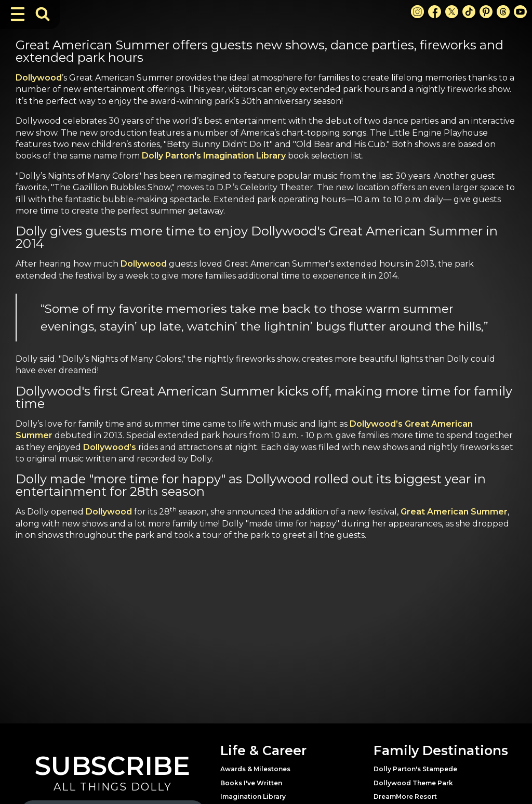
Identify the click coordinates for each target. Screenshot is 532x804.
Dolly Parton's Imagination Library (214, 156)
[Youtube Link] (520, 12)
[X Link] (452, 12)
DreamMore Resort (405, 796)
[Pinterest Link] (486, 12)
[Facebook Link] (435, 12)
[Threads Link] (503, 12)
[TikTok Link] (469, 12)
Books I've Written (251, 783)
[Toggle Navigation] (18, 14)
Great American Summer (454, 512)
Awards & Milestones (255, 769)
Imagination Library (253, 796)
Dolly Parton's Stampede (415, 769)
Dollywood (39, 78)
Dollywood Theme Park (413, 783)
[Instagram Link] (417, 12)
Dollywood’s (111, 447)
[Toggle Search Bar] (43, 14)
